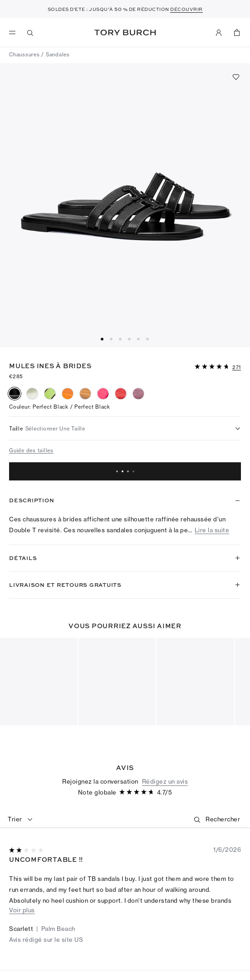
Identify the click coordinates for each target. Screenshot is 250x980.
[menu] (15, 33)
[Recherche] (30, 33)
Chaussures (25, 55)
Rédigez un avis (165, 781)
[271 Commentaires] (237, 368)
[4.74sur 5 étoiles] (213, 367)
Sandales (58, 55)
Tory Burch (125, 32)
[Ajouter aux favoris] (236, 77)
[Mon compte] (219, 33)
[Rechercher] (223, 819)
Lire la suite (212, 530)
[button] (218, 366)
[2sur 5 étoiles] (27, 851)
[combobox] (20, 820)
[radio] (15, 394)
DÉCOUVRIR (186, 9)
